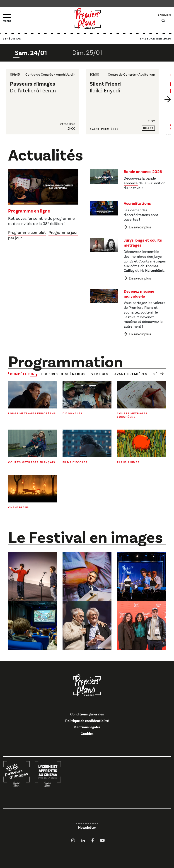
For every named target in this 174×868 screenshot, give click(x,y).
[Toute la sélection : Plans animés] (141, 447)
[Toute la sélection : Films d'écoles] (87, 447)
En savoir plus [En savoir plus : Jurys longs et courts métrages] (140, 278)
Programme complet (27, 233)
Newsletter (87, 828)
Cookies (87, 734)
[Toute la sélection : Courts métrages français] (33, 447)
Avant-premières (131, 374)
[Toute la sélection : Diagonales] (87, 398)
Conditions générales (87, 714)
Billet (148, 128)
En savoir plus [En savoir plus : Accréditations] (140, 227)
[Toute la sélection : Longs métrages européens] (33, 398)
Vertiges (100, 374)
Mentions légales (87, 727)
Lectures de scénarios (63, 374)
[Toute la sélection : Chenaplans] (33, 492)
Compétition (22, 374)
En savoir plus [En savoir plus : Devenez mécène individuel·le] (140, 334)
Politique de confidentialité (87, 721)
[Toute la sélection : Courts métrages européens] (141, 400)
